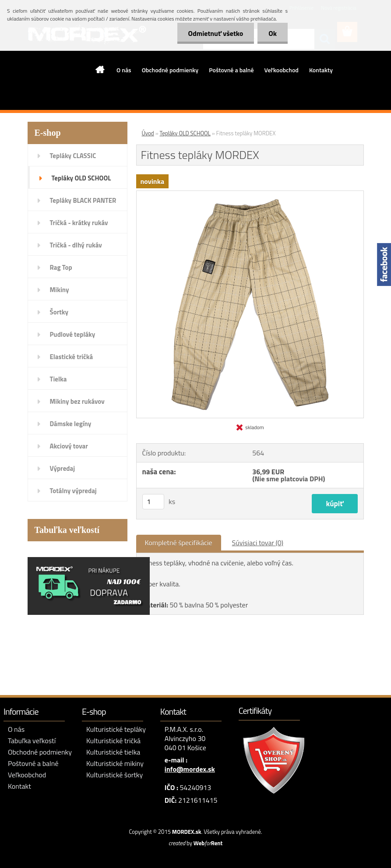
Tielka (58, 379)
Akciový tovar (69, 446)
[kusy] (153, 502)
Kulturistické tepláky (116, 729)
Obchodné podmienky (170, 70)
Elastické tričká (72, 357)
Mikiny (60, 290)
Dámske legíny (71, 424)
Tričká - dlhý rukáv (76, 245)
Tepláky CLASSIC (73, 156)
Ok (273, 33)
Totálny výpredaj (73, 491)
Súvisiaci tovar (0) (258, 543)
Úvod (148, 133)
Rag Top (61, 267)
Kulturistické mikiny (115, 763)
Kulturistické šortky (114, 775)
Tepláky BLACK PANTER (83, 200)
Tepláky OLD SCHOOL (81, 178)
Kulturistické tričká (113, 741)
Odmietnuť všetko (216, 33)
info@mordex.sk (190, 769)
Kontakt (19, 786)
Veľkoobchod (282, 70)
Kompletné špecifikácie (179, 543)
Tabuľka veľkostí (32, 741)
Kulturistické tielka (113, 752)
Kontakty (321, 70)
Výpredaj (63, 468)
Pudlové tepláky (73, 334)
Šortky (59, 312)
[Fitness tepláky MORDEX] (250, 194)
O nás (124, 70)
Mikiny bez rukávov (77, 401)
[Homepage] (100, 70)
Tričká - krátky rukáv (79, 223)
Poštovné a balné (231, 70)
